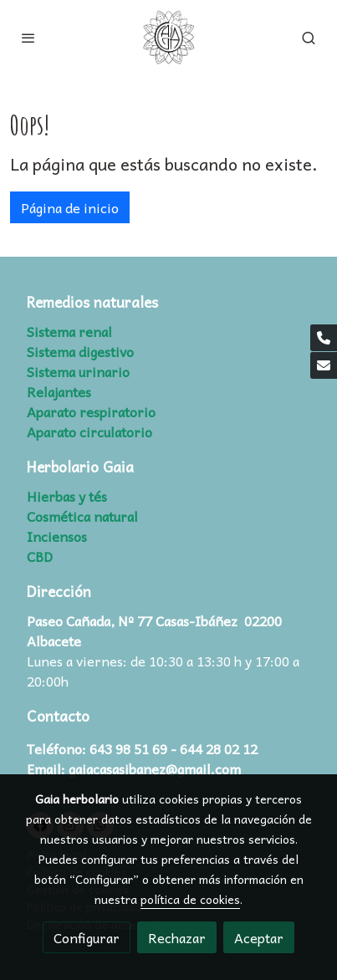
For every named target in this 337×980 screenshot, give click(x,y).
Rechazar (177, 937)
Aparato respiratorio (91, 411)
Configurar (87, 937)
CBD (40, 556)
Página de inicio (70, 207)
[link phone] (324, 338)
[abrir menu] (28, 38)
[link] (169, 38)
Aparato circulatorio (89, 431)
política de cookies (190, 899)
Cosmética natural (82, 516)
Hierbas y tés (67, 496)
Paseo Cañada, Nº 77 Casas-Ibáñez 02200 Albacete (154, 630)
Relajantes (59, 391)
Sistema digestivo (80, 351)
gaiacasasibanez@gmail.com (155, 768)
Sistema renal (69, 331)
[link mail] (324, 365)
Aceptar (259, 937)
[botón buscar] (309, 38)
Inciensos (57, 536)
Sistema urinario (78, 371)
